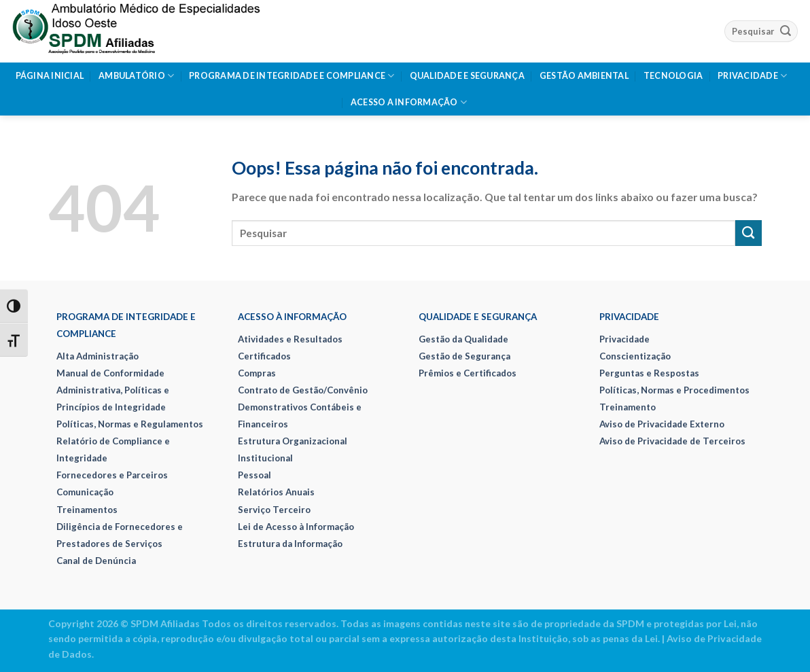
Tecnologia (673, 76)
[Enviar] (786, 31)
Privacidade (752, 76)
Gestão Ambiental (584, 76)
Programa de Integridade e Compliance (292, 76)
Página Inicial (50, 76)
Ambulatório (136, 76)
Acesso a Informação (409, 102)
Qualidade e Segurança (467, 76)
